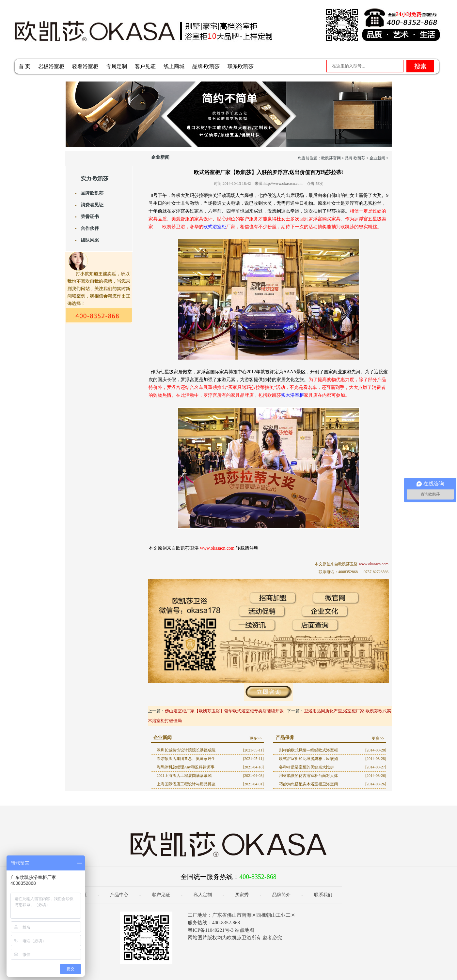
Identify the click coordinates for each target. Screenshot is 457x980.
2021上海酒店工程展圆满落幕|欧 (184, 776)
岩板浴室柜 (51, 66)
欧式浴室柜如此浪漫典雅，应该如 (308, 759)
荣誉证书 (90, 217)
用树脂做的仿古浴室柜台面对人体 (308, 776)
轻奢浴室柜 (85, 66)
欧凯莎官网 (331, 158)
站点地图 (244, 930)
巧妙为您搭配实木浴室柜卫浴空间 (308, 784)
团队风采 (90, 240)
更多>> (256, 738)
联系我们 (323, 895)
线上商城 (174, 66)
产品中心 (119, 895)
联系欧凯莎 (241, 66)
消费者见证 (92, 205)
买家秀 (242, 895)
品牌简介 (281, 895)
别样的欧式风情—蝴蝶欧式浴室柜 (308, 750)
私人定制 (203, 895)
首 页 (24, 66)
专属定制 (117, 66)
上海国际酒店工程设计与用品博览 (186, 784)
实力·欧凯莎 (95, 178)
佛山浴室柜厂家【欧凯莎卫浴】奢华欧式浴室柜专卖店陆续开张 (224, 711)
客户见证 (145, 66)
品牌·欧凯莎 (206, 66)
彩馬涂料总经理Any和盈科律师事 (186, 767)
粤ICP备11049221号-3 (211, 930)
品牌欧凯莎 (92, 193)
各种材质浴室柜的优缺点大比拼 (307, 767)
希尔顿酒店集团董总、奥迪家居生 (186, 759)
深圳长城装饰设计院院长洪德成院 (186, 750)
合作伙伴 (90, 228)
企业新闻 (377, 158)
